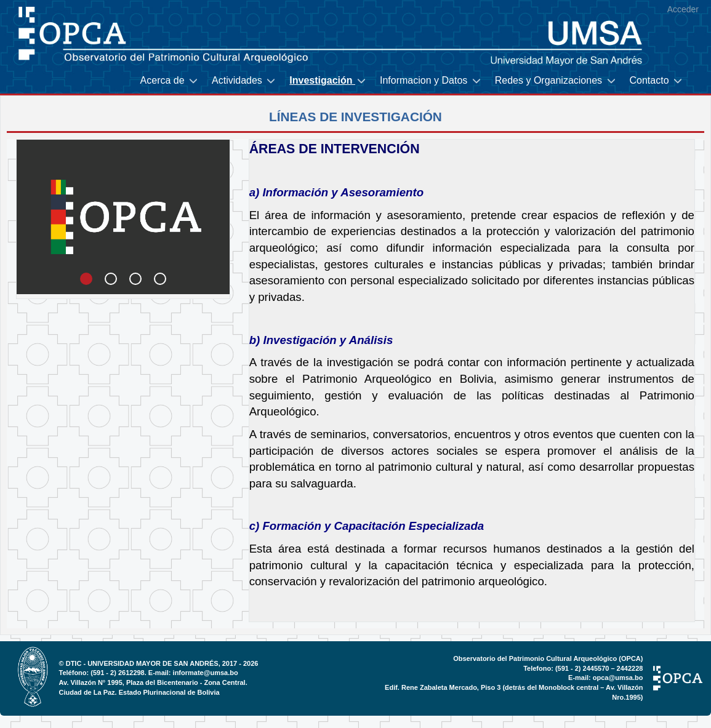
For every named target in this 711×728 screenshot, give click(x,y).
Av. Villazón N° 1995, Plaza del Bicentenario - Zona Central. (153, 682)
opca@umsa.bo (618, 678)
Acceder (683, 9)
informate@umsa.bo (206, 673)
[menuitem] (170, 81)
